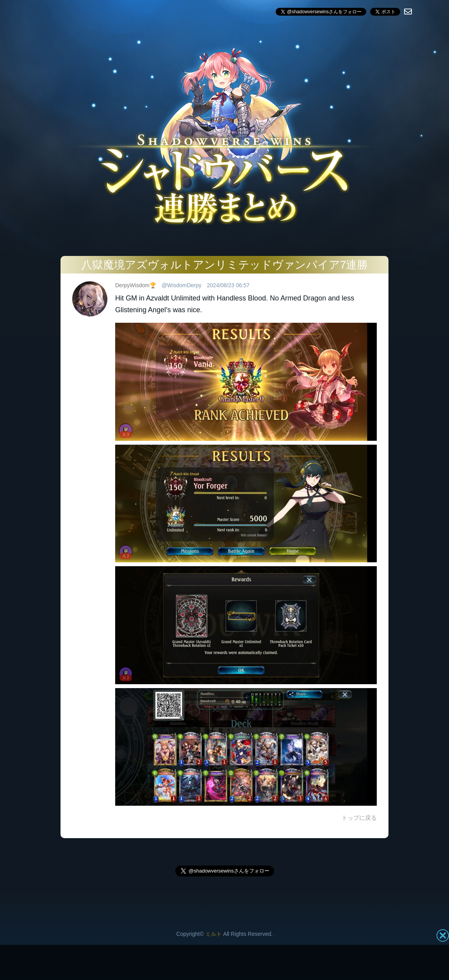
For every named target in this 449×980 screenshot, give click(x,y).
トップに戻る (359, 818)
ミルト (214, 934)
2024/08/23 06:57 (228, 285)
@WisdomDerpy (182, 285)
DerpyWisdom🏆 (136, 285)
